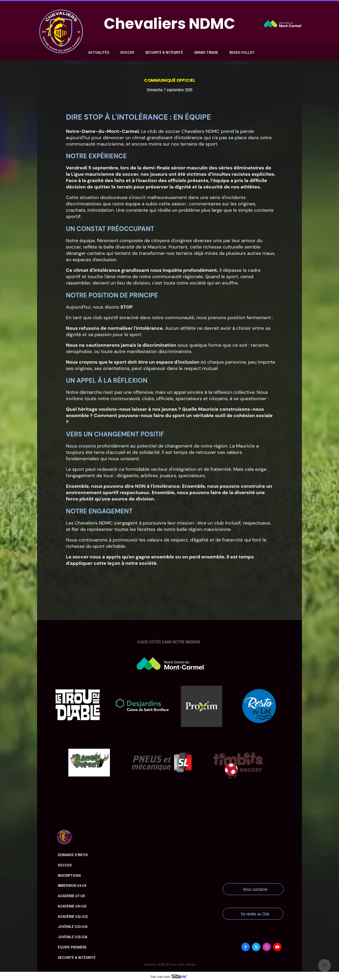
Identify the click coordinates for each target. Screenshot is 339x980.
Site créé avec (171, 977)
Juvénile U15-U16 (72, 937)
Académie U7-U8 (71, 896)
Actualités (99, 52)
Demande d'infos (73, 855)
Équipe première (72, 947)
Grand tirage (206, 52)
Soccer (127, 52)
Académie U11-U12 (73, 916)
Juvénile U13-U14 (72, 927)
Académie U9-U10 (72, 906)
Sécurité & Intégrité (164, 52)
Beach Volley (242, 52)
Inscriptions (69, 875)
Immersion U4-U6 (72, 886)
